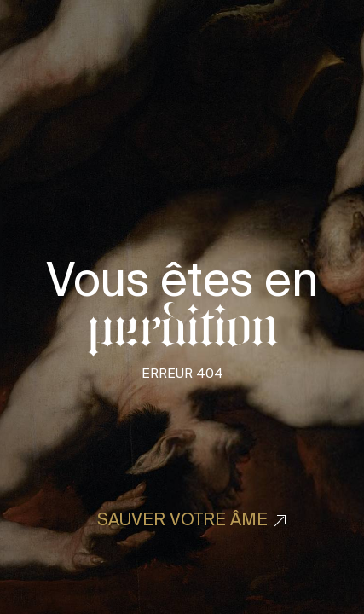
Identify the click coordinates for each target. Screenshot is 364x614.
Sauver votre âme (182, 519)
